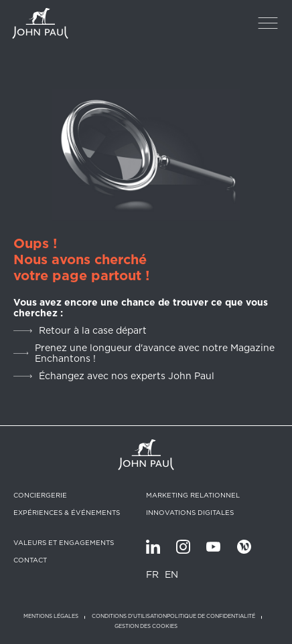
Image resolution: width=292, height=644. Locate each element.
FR (152, 574)
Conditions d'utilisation (129, 616)
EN (171, 574)
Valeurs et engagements (64, 542)
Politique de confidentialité (211, 616)
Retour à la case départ (93, 330)
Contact (30, 560)
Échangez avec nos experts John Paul (127, 376)
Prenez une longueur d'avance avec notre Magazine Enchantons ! (155, 353)
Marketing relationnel (193, 495)
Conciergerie (40, 495)
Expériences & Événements (67, 512)
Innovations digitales (190, 512)
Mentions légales (51, 616)
